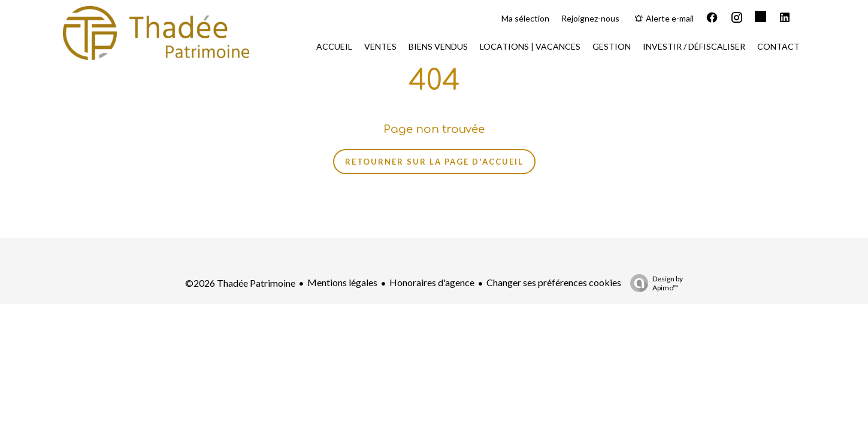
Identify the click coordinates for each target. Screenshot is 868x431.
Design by (654, 283)
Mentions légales (342, 282)
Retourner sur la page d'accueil (434, 162)
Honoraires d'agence (432, 282)
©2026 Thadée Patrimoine (240, 283)
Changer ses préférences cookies (554, 282)
